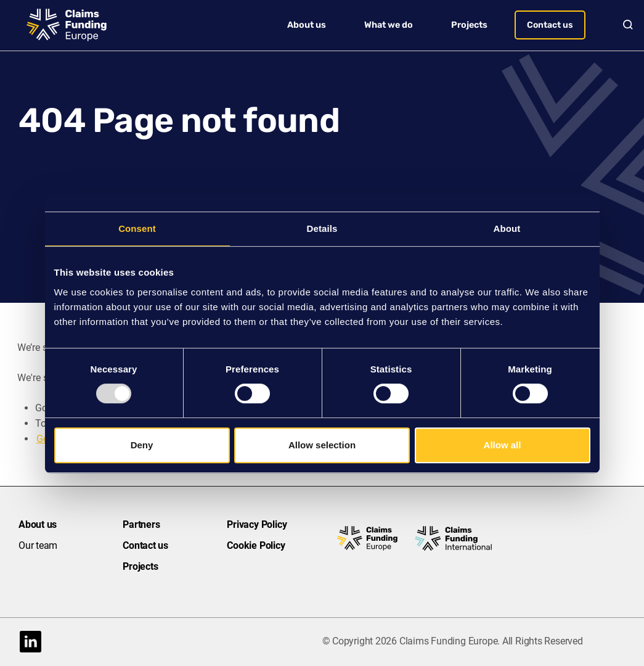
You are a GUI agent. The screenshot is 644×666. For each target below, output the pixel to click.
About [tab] (507, 228)
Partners (141, 524)
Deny (142, 445)
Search (623, 25)
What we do (389, 25)
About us (307, 25)
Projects (469, 25)
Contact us (550, 25)
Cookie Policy (256, 545)
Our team (38, 545)
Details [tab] (322, 228)
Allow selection (322, 445)
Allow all (503, 445)
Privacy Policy (257, 524)
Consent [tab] (137, 228)
